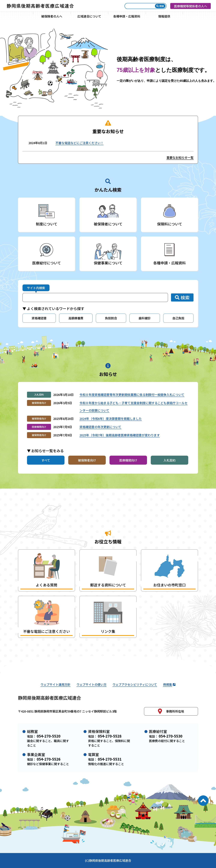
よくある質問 (46, 585)
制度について (47, 224)
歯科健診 (145, 318)
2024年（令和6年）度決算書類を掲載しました (111, 419)
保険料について (170, 224)
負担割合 (111, 318)
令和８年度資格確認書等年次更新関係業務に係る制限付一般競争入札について (132, 395)
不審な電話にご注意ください (46, 631)
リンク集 (108, 631)
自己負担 (178, 318)
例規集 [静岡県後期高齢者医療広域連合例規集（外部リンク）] (169, 684)
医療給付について (47, 263)
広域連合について (89, 16)
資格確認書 (39, 318)
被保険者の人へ (52, 16)
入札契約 (169, 460)
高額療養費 (76, 318)
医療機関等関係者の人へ (190, 6)
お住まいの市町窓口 (169, 585)
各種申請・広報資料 (127, 16)
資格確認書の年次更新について (100, 427)
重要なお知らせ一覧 (180, 157)
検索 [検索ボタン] (160, 6)
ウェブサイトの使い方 (91, 684)
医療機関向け (128, 460)
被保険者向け (87, 460)
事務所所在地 (171, 711)
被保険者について (108, 224)
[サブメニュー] (68, 16)
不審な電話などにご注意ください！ (79, 143)
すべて (46, 460)
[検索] (141, 6)
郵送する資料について (108, 585)
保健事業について (108, 263)
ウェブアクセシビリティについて (135, 684)
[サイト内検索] (95, 297)
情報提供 (164, 16)
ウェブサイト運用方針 (55, 684)
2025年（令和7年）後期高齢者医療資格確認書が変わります (120, 435)
